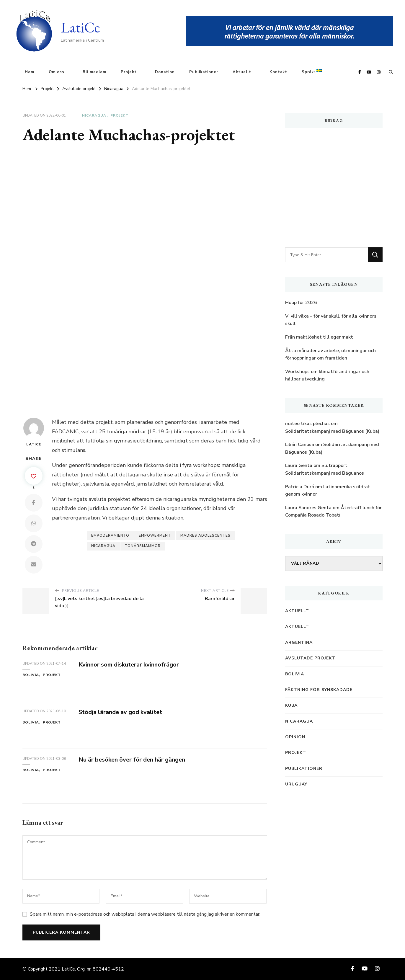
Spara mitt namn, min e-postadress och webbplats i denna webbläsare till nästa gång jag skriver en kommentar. (145, 914)
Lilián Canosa (300, 445)
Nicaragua (94, 115)
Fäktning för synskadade (319, 690)
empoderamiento (110, 535)
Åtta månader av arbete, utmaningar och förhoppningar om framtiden (330, 355)
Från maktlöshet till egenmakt (319, 337)
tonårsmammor (143, 546)
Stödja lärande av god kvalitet (120, 712)
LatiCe (80, 27)
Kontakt (278, 72)
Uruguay (296, 784)
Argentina (299, 642)
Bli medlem (94, 72)
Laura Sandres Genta (308, 508)
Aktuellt (242, 72)
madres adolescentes (205, 535)
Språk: (312, 72)
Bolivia (31, 675)
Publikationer (204, 72)
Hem (30, 72)
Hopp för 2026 (301, 303)
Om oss (57, 72)
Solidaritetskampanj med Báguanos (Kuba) (332, 431)
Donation (165, 72)
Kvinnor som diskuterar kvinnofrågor (129, 665)
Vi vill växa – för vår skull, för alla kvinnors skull (331, 320)
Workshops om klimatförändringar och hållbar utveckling (327, 375)
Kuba (291, 705)
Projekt (129, 72)
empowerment (155, 535)
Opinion (295, 737)
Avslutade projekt (310, 658)
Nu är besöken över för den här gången (132, 760)
